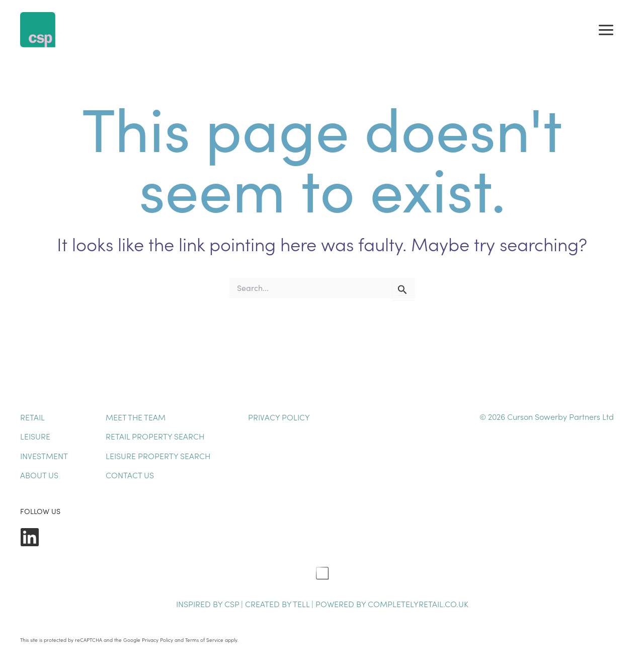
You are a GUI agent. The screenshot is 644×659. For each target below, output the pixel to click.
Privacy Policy (279, 417)
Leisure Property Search (158, 456)
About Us (39, 475)
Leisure (35, 436)
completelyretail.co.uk (418, 604)
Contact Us (130, 475)
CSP (232, 604)
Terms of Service (204, 640)
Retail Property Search (155, 436)
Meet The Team (136, 417)
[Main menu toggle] (606, 30)
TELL (302, 604)
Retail (32, 417)
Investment (44, 456)
